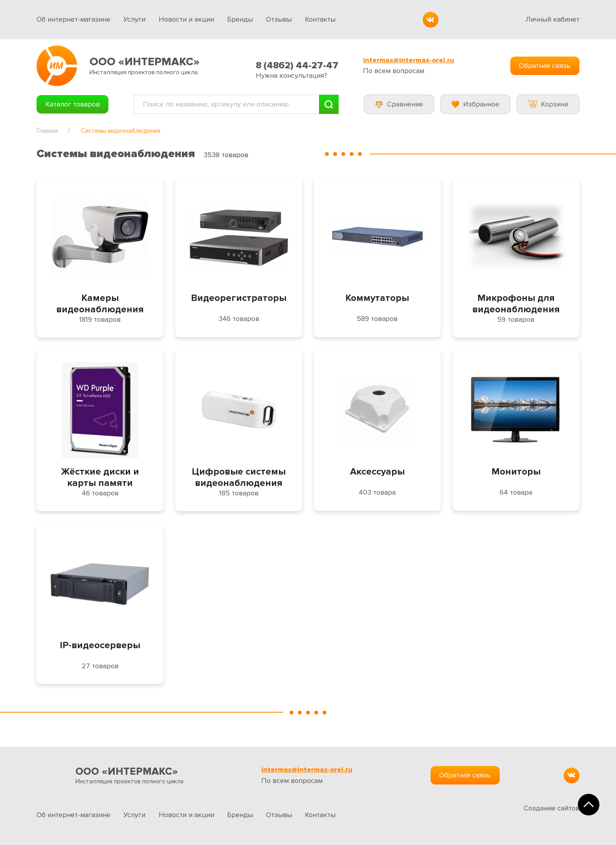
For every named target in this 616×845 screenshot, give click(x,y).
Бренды (240, 19)
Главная (47, 131)
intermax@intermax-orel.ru (409, 60)
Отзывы (279, 19)
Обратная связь (545, 66)
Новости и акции (186, 19)
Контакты (320, 19)
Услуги (134, 19)
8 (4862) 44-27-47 (297, 65)
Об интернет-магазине (73, 19)
